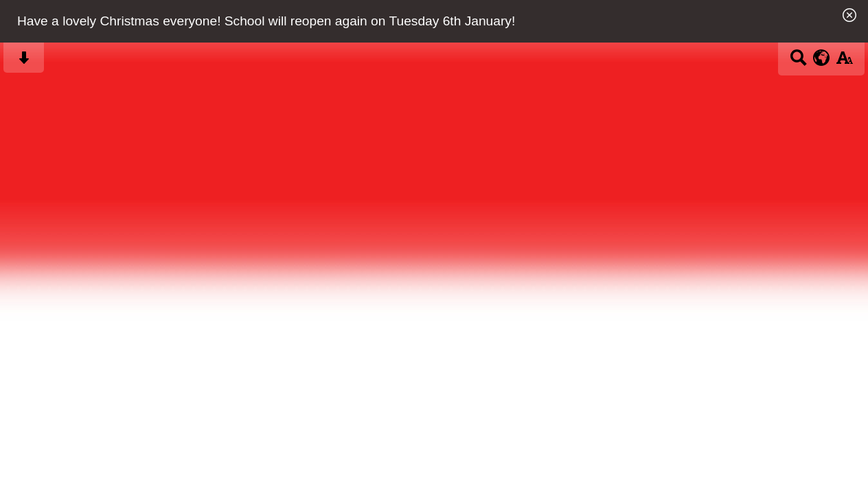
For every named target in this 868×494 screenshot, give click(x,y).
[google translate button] (822, 58)
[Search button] (798, 62)
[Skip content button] (24, 62)
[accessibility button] (844, 62)
